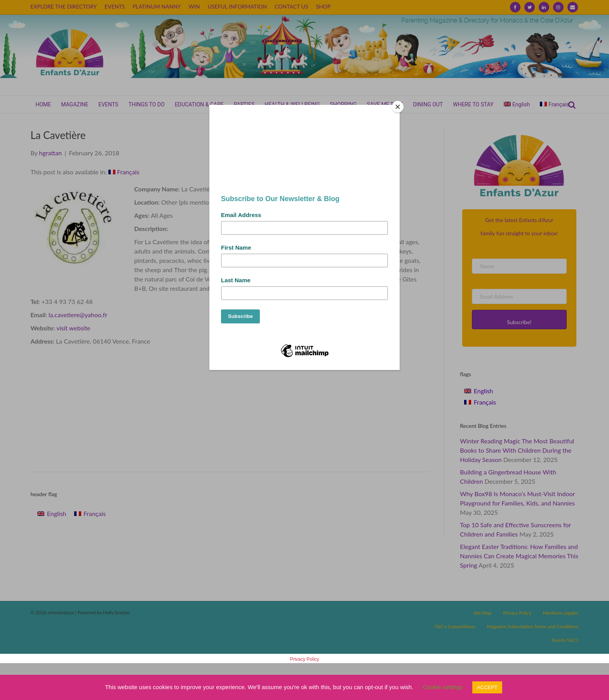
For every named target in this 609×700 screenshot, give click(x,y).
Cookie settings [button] (443, 687)
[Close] (398, 107)
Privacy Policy (305, 659)
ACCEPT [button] (487, 687)
